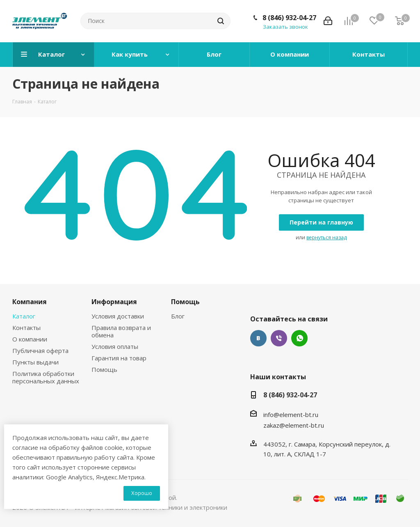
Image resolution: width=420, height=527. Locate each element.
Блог (178, 316)
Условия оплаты (115, 346)
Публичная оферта (40, 351)
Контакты (26, 328)
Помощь (104, 369)
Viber (279, 338)
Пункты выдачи (35, 362)
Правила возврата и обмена (121, 331)
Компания (30, 302)
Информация (114, 302)
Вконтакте (258, 338)
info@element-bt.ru (291, 415)
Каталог (24, 316)
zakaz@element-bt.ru (294, 425)
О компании (30, 339)
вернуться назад (326, 237)
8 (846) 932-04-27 (289, 18)
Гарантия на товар (119, 358)
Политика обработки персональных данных (46, 377)
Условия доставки (118, 316)
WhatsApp (299, 338)
